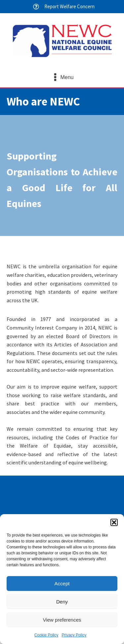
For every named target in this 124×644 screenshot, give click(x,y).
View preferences (62, 620)
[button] (114, 522)
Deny (62, 602)
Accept (62, 584)
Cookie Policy (46, 635)
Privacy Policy (74, 635)
